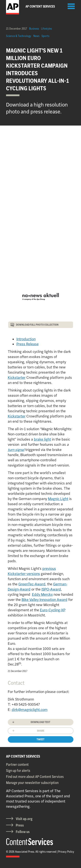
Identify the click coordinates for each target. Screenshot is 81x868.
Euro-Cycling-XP (53, 610)
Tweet (40, 739)
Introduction (26, 339)
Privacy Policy (66, 852)
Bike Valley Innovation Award (44, 600)
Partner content (17, 764)
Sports (45, 36)
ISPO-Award (51, 589)
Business (34, 29)
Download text (40, 722)
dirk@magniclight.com (30, 710)
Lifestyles (46, 29)
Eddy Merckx (42, 594)
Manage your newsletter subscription (32, 783)
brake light (42, 439)
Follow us (23, 832)
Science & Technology (19, 36)
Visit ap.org (24, 819)
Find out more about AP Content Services (35, 777)
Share (41, 731)
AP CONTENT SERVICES (23, 756)
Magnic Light (58, 499)
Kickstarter (17, 377)
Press (20, 825)
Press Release (28, 344)
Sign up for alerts (18, 771)
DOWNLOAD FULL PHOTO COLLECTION (37, 325)
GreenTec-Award (32, 584)
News (36, 36)
